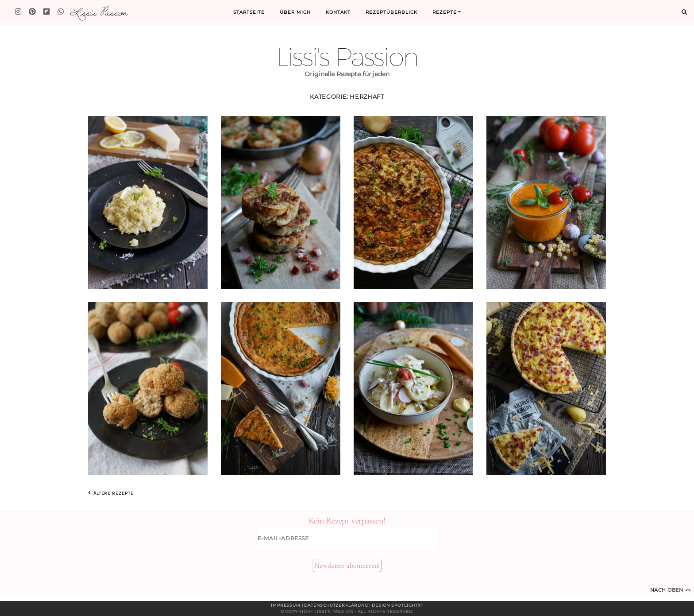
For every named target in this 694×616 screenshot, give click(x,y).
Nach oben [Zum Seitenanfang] (671, 590)
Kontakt (338, 12)
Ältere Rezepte (111, 493)
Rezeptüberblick (391, 12)
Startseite (249, 12)
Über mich (295, 12)
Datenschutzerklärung (336, 605)
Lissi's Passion (98, 12)
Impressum (286, 605)
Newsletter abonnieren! (347, 566)
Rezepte (445, 12)
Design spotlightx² (397, 605)
